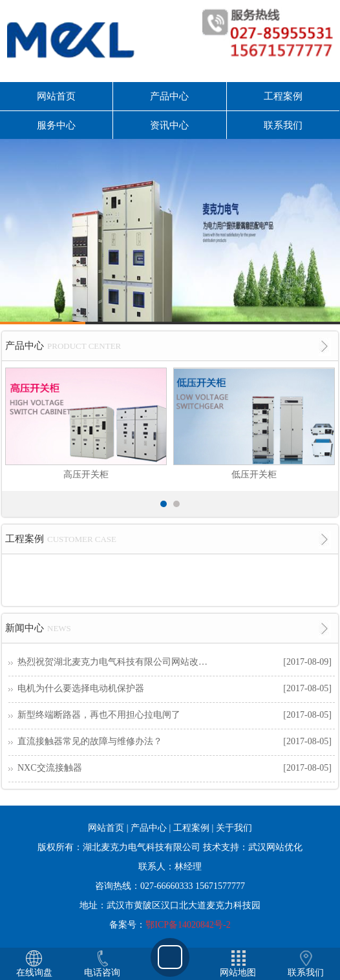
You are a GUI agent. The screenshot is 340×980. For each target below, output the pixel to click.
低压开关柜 (254, 474)
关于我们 (234, 828)
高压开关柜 (86, 474)
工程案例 (283, 96)
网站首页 (56, 96)
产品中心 (169, 96)
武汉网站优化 (275, 847)
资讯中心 (169, 125)
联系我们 (283, 125)
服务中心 (56, 125)
